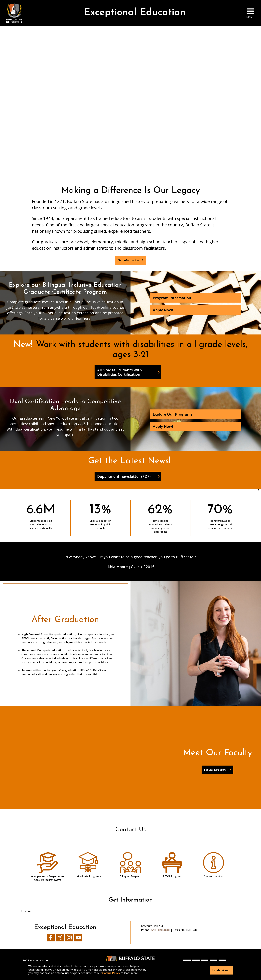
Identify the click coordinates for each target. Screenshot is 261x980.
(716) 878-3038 (160, 930)
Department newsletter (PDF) (124, 476)
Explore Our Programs (173, 414)
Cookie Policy (111, 973)
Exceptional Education (135, 13)
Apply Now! (163, 310)
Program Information (172, 298)
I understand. (221, 970)
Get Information (128, 260)
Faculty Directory (215, 770)
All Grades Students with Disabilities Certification (120, 372)
